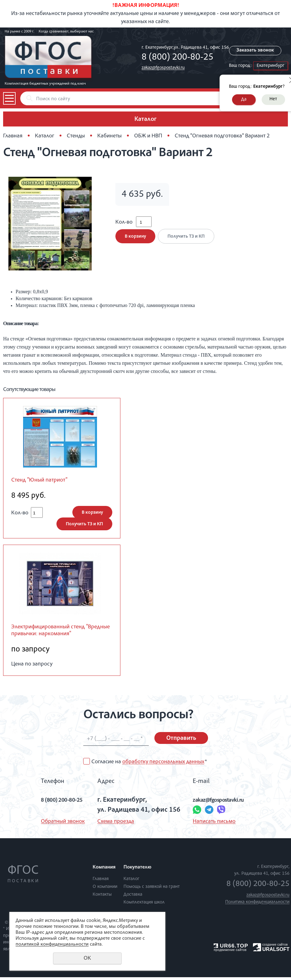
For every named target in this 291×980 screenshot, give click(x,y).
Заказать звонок (257, 51)
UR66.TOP (231, 949)
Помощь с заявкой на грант (152, 890)
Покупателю (137, 870)
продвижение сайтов (230, 953)
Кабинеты (109, 136)
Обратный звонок (53, 824)
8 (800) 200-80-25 (177, 58)
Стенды (76, 136)
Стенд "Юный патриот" (43, 481)
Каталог (45, 136)
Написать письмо (211, 824)
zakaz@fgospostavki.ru (163, 68)
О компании (105, 890)
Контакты (102, 897)
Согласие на (149, 765)
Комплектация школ (144, 905)
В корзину (135, 241)
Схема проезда (113, 824)
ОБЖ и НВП (148, 136)
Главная (13, 136)
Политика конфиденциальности (257, 905)
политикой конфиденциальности (52, 945)
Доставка (133, 897)
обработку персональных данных (163, 765)
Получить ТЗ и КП (188, 241)
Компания (104, 870)
